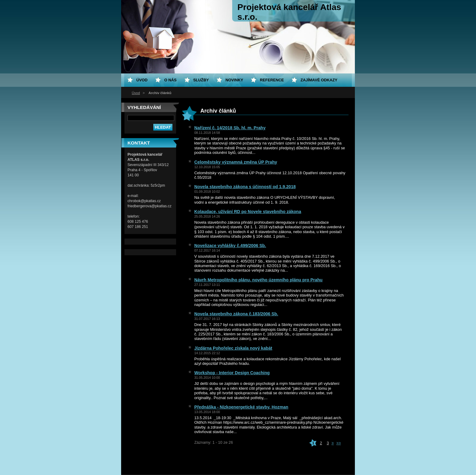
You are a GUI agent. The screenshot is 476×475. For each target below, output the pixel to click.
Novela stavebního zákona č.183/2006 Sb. (236, 314)
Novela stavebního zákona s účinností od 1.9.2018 (245, 187)
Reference (272, 80)
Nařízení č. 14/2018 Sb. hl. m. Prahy (230, 128)
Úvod (136, 93)
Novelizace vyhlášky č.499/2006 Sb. (230, 246)
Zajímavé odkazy (319, 80)
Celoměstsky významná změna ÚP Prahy (236, 162)
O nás (170, 80)
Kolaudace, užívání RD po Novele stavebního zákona (248, 212)
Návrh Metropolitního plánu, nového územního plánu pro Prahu (258, 280)
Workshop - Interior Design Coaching (232, 373)
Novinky (234, 80)
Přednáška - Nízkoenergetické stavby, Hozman (241, 407)
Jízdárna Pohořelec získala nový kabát (233, 348)
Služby (201, 80)
